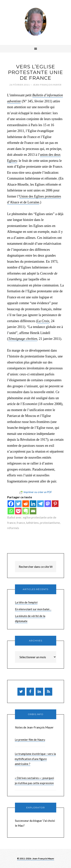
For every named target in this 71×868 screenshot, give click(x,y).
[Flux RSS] (48, 692)
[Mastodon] (48, 504)
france (21, 523)
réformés (13, 528)
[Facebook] (11, 504)
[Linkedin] (33, 504)
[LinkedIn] (39, 692)
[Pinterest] (55, 504)
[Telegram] (40, 504)
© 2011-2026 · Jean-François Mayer (36, 858)
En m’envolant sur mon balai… (33, 609)
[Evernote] (26, 511)
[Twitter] (18, 504)
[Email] (33, 511)
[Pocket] (18, 511)
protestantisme (50, 523)
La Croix (43, 321)
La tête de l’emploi (26, 602)
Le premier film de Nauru (30, 740)
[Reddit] (26, 504)
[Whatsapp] (11, 511)
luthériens (32, 523)
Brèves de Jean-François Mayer (36, 22)
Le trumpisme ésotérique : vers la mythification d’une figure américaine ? (35, 759)
